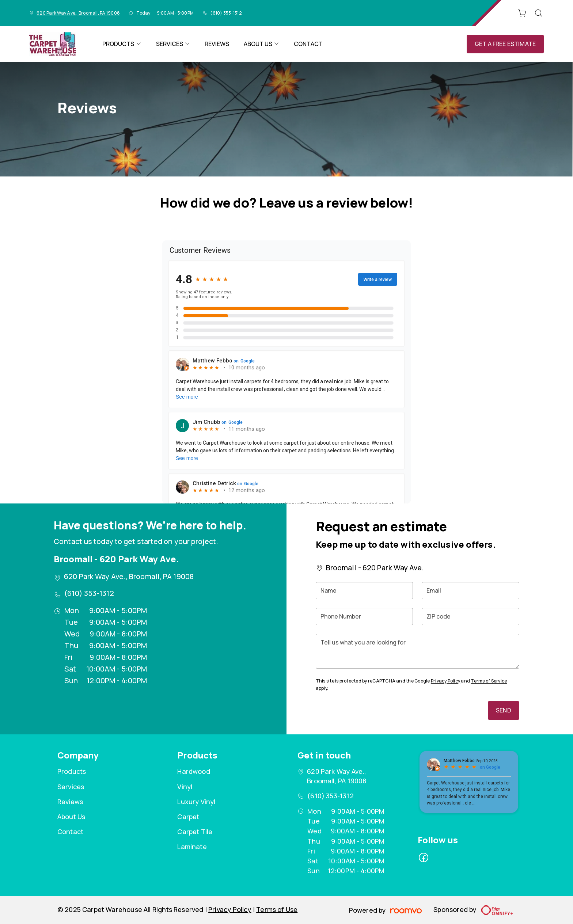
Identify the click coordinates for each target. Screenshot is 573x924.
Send (504, 710)
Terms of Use (277, 909)
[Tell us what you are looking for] (418, 651)
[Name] (365, 591)
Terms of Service (489, 681)
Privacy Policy (445, 681)
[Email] (470, 591)
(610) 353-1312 (226, 13)
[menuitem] (122, 44)
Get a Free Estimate (505, 44)
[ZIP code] (470, 617)
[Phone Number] (365, 617)
